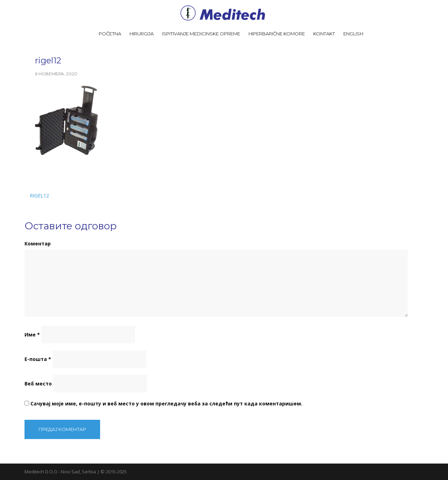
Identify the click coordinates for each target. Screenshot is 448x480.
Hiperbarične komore (277, 34)
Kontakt (324, 34)
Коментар (38, 244)
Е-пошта (38, 359)
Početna (110, 34)
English (353, 34)
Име (32, 335)
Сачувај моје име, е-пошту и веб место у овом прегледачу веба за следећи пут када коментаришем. (166, 404)
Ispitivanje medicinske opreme (201, 34)
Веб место (38, 384)
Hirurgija (142, 34)
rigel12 (39, 196)
